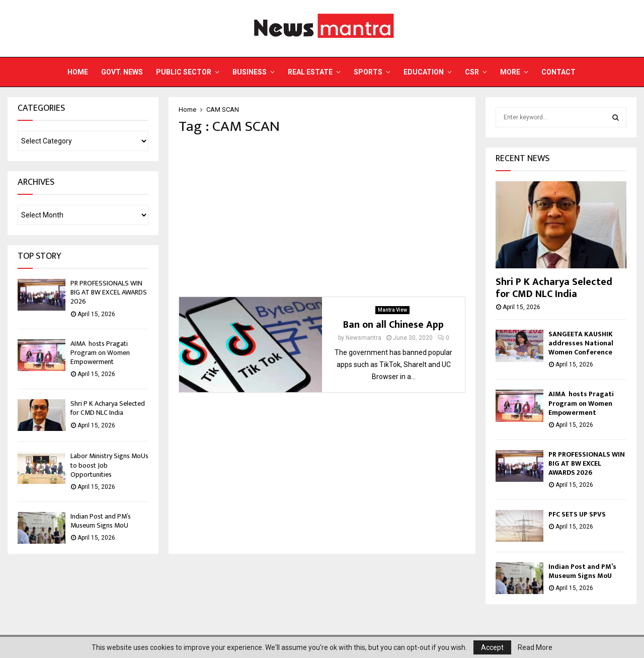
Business (250, 72)
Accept (492, 647)
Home (78, 72)
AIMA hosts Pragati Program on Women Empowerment (100, 353)
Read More (535, 647)
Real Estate (310, 72)
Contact (558, 72)
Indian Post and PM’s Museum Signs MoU (101, 521)
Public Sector (184, 72)
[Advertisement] (322, 216)
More (510, 72)
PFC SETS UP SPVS (577, 514)
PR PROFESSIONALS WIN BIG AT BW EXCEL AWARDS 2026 (109, 292)
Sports (368, 72)
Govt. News (122, 72)
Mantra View (392, 310)
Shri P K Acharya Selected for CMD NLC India (108, 408)
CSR (472, 72)
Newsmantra (364, 338)
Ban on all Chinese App (393, 325)
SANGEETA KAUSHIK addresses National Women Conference (581, 343)
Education (424, 72)
